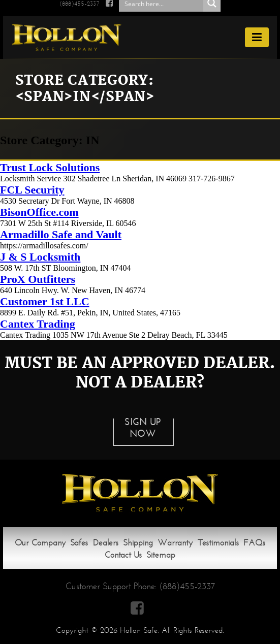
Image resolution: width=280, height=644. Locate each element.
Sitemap (161, 555)
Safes (79, 543)
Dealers (106, 543)
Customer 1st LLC (45, 301)
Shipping (138, 543)
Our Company (40, 543)
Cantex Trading (38, 324)
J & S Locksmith (40, 257)
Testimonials (218, 543)
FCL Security (32, 190)
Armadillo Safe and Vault (61, 234)
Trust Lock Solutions (50, 167)
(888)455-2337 (187, 586)
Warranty (175, 543)
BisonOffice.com (39, 212)
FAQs (254, 543)
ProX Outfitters (38, 279)
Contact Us (123, 555)
